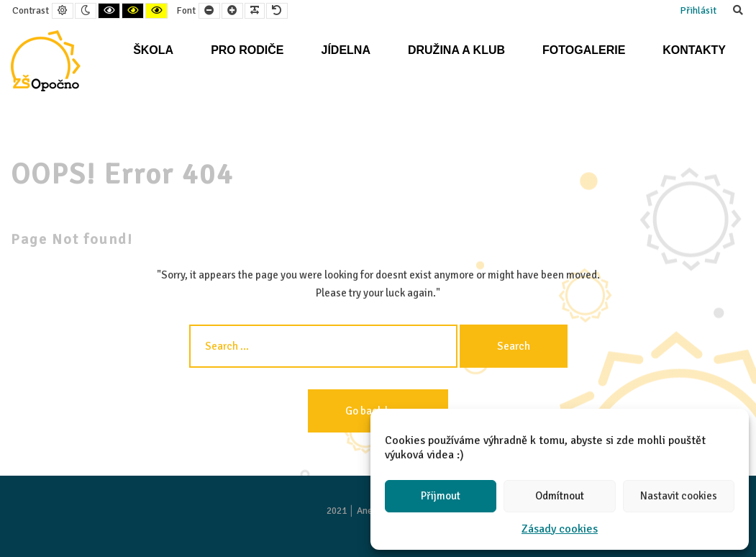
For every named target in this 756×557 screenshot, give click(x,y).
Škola (153, 50)
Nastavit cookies (679, 496)
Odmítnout (560, 496)
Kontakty (694, 50)
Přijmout (441, 496)
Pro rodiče (247, 50)
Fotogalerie (584, 50)
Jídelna (345, 50)
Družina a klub (456, 50)
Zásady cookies (560, 529)
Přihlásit (698, 10)
